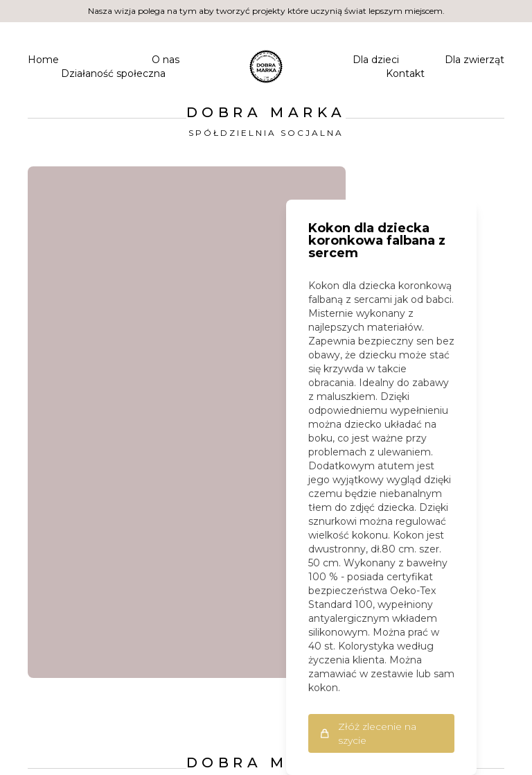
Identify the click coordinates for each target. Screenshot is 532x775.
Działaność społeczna (113, 73)
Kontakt (405, 73)
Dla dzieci (376, 60)
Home (43, 60)
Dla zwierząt (475, 60)
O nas (166, 60)
